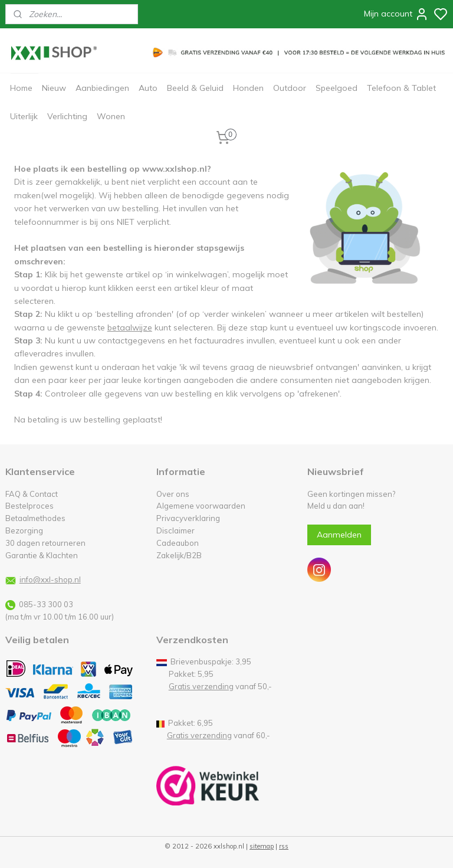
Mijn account (396, 14)
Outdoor (290, 88)
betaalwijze (130, 327)
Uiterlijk (24, 116)
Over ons (173, 494)
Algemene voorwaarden (201, 506)
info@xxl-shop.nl (50, 579)
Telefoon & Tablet (401, 88)
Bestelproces (29, 506)
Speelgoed (337, 88)
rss (284, 846)
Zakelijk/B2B (179, 555)
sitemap (262, 846)
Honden (248, 88)
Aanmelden (339, 535)
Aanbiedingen (102, 88)
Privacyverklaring (188, 518)
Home (21, 88)
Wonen (111, 116)
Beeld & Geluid (195, 88)
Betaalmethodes (35, 518)
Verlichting (67, 116)
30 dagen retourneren (45, 543)
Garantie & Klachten (42, 555)
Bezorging (24, 530)
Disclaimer (175, 530)
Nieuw (54, 88)
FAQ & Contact (32, 494)
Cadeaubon (178, 543)
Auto (148, 88)
